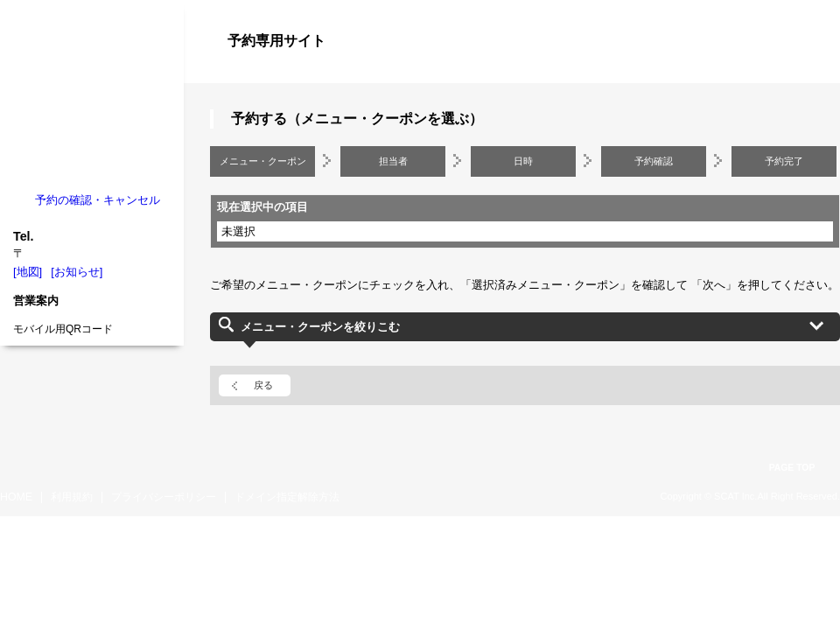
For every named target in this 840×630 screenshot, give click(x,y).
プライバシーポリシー (164, 497)
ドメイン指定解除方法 (287, 497)
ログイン (805, 72)
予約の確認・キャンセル (98, 200)
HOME (16, 497)
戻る (263, 385)
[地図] (28, 272)
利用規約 (72, 497)
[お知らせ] (77, 272)
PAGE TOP (792, 468)
